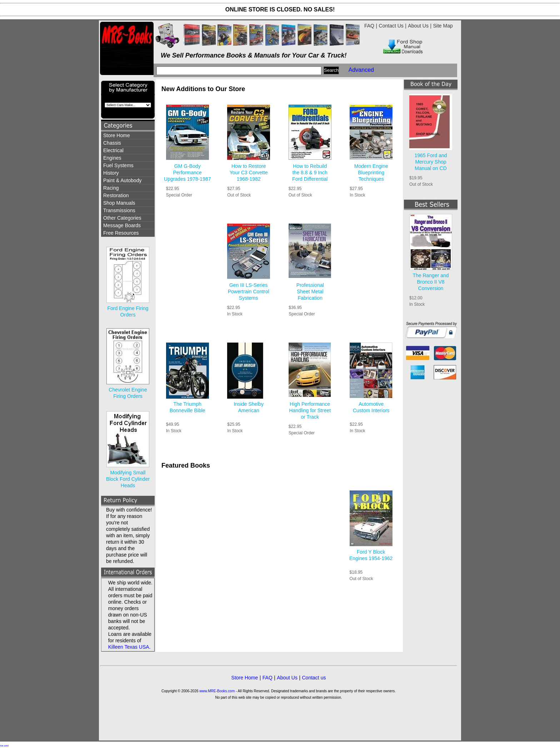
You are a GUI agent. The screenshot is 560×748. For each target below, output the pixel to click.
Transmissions (119, 210)
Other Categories (122, 218)
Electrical (113, 150)
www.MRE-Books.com (217, 691)
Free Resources (121, 233)
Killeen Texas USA (129, 647)
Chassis (112, 143)
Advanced (361, 70)
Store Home (117, 135)
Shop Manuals (119, 203)
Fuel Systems (118, 165)
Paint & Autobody (122, 180)
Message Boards (122, 225)
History (111, 173)
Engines (112, 158)
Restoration (116, 195)
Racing (111, 188)
